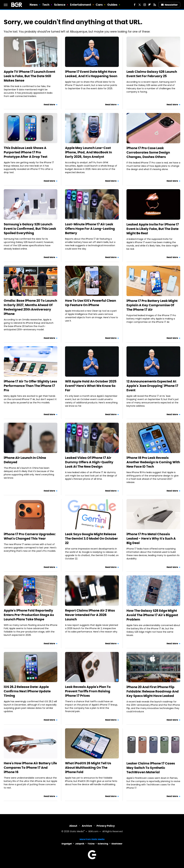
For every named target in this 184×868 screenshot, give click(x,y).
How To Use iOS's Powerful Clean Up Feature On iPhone (91, 303)
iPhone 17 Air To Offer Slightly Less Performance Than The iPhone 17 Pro (30, 386)
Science (60, 5)
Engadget (67, 844)
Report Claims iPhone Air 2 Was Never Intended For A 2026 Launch (90, 615)
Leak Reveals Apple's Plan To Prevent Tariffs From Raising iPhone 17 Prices (88, 691)
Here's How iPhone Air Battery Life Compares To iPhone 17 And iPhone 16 (30, 768)
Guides (112, 5)
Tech (46, 5)
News (34, 5)
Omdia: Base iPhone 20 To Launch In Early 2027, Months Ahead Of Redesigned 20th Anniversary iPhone (30, 307)
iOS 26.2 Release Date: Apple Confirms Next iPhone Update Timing (27, 691)
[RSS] (155, 5)
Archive (87, 826)
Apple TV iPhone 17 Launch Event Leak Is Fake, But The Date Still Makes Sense (29, 76)
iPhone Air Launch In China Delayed (25, 460)
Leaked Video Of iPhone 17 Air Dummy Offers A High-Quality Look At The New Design (89, 462)
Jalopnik (80, 844)
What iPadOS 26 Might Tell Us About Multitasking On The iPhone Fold (88, 768)
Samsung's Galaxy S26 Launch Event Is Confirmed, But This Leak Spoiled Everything (30, 229)
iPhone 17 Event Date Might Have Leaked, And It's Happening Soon (91, 74)
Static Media (77, 832)
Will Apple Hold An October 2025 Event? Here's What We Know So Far (91, 386)
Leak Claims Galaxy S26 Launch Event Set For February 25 (152, 74)
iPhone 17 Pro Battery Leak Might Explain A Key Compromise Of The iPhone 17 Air (152, 305)
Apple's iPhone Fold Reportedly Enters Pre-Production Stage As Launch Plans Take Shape (29, 615)
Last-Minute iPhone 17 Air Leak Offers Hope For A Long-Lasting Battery (90, 229)
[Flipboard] (150, 5)
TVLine (91, 844)
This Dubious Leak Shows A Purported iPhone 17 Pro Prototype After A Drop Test (26, 152)
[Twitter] (140, 5)
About (73, 826)
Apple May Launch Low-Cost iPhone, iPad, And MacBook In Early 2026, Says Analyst (88, 152)
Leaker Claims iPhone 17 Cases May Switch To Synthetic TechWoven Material (151, 768)
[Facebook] (135, 5)
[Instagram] (145, 5)
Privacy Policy (106, 826)
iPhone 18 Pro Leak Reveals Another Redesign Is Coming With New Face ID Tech (153, 462)
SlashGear (117, 844)
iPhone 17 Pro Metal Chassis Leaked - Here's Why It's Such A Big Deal (151, 538)
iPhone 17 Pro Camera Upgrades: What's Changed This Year (30, 536)
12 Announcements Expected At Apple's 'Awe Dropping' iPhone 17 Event (152, 386)
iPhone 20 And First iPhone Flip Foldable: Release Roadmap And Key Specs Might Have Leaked (153, 691)
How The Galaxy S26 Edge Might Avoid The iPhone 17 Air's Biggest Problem (152, 615)
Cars (99, 5)
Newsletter (169, 5)
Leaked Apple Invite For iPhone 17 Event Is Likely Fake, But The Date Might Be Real (153, 229)
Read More (49, 105)
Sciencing (103, 844)
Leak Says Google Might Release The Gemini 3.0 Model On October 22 (91, 538)
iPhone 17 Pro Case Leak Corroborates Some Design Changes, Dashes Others (148, 152)
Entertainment (81, 5)
